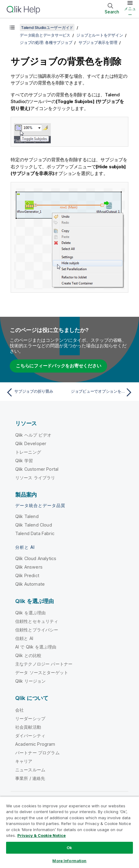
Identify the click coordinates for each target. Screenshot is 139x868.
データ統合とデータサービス (45, 35)
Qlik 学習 (24, 461)
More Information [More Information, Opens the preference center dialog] (69, 861)
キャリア (24, 761)
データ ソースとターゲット (42, 672)
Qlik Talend (27, 516)
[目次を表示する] (12, 27)
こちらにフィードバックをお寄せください (58, 366)
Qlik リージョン (31, 681)
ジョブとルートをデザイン (100, 35)
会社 (19, 710)
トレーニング (28, 452)
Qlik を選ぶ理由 (31, 613)
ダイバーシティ (30, 736)
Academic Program (35, 744)
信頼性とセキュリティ (37, 621)
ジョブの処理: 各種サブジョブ (46, 42)
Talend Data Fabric (35, 533)
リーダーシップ (30, 718)
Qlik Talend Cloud (34, 525)
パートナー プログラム (37, 753)
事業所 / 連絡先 (30, 778)
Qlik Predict (27, 575)
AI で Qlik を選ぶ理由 (36, 647)
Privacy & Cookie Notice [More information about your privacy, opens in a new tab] (42, 835)
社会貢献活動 (28, 727)
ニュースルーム (30, 770)
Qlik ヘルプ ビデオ (33, 435)
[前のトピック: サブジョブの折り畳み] (36, 392)
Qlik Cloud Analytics (36, 558)
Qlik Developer (31, 443)
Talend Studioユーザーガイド (47, 27)
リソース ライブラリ (35, 478)
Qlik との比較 (28, 655)
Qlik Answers (29, 567)
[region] (69, 832)
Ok (69, 848)
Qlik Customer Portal (37, 469)
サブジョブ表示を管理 (98, 42)
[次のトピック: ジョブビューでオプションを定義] (103, 392)
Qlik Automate (30, 584)
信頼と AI (24, 638)
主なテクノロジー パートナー (44, 664)
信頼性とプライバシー (37, 630)
